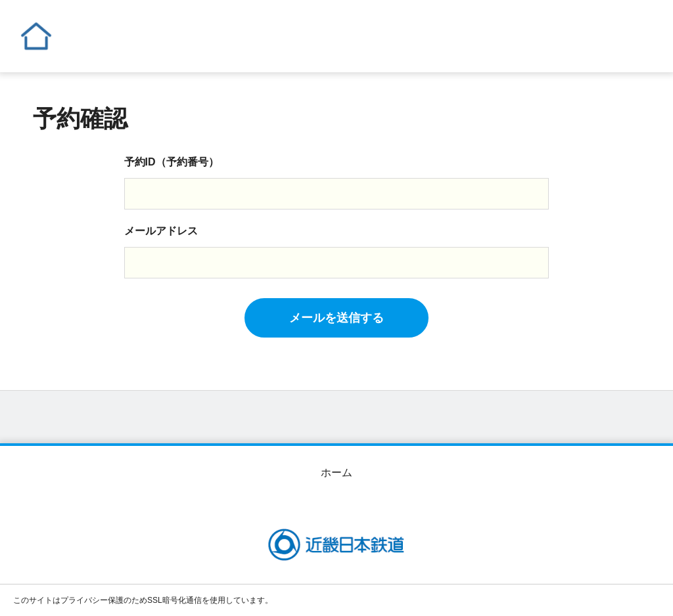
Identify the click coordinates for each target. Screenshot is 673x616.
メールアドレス (161, 231)
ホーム (336, 473)
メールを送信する (336, 318)
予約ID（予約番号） (172, 162)
